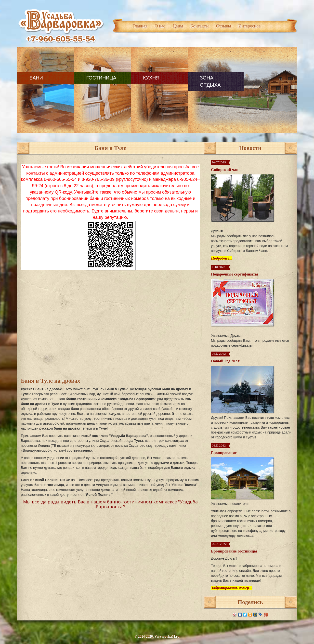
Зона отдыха (208, 81)
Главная (140, 26)
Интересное (249, 26)
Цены (178, 26)
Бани (36, 78)
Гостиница (100, 78)
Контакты (199, 26)
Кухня (150, 78)
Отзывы (224, 26)
